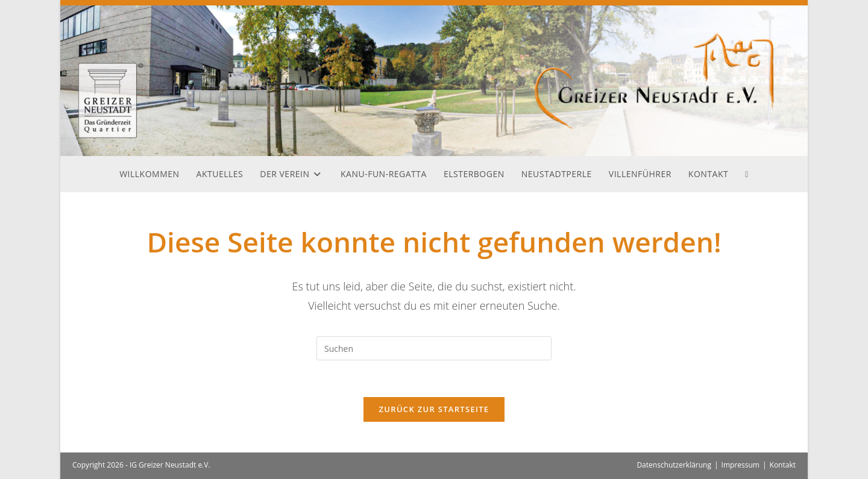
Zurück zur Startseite (434, 409)
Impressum (741, 465)
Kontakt (783, 465)
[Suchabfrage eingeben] (434, 348)
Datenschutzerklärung (674, 465)
